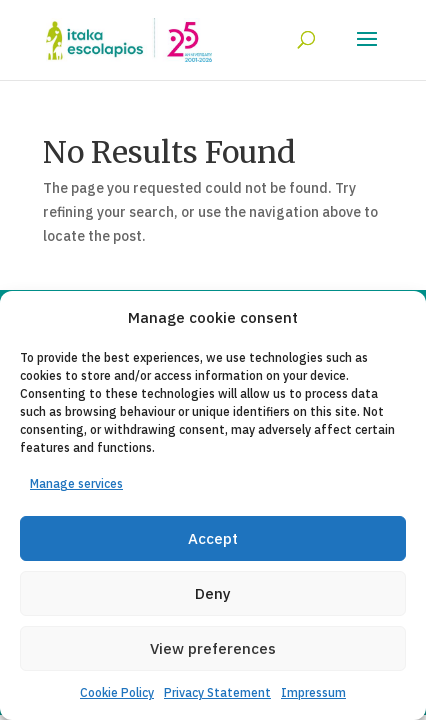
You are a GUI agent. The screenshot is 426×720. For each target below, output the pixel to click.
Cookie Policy (117, 692)
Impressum (313, 692)
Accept (213, 538)
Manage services (76, 483)
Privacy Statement (217, 692)
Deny (213, 593)
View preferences (213, 648)
